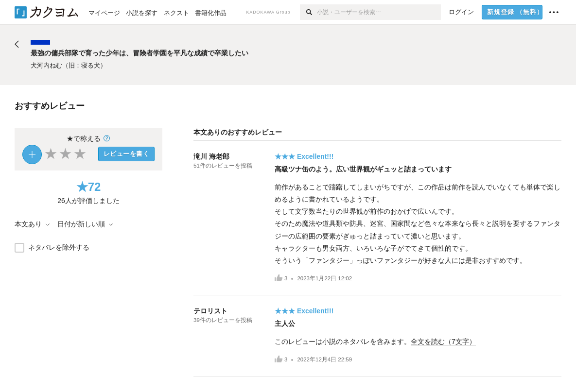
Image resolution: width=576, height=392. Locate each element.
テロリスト (210, 311)
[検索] (308, 12)
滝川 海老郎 (211, 156)
